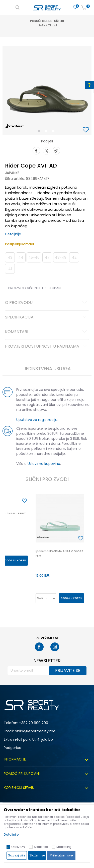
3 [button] (54, 132)
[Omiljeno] (75, 7)
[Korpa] (84, 8)
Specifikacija (47, 317)
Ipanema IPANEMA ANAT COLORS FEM (59, 553)
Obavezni (18, 847)
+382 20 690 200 (34, 723)
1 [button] (40, 132)
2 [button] (47, 132)
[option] (47, 90)
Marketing (64, 847)
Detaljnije (13, 234)
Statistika (41, 847)
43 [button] (10, 257)
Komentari (47, 332)
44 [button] (21, 257)
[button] (86, 130)
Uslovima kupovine (44, 464)
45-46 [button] (34, 257)
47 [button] (47, 257)
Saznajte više (48, 25)
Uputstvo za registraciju (37, 420)
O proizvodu (47, 303)
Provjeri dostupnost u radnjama (47, 347)
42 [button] (74, 257)
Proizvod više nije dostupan (34, 288)
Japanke (12, 173)
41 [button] (10, 269)
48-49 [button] (61, 257)
